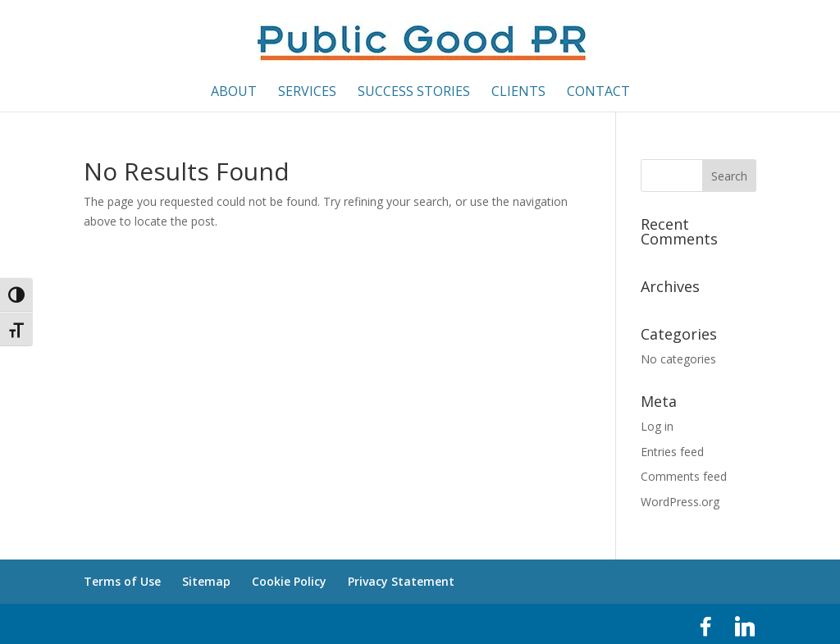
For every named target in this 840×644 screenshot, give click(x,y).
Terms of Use (122, 581)
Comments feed (684, 476)
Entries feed (672, 452)
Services (307, 93)
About (234, 93)
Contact (598, 93)
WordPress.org (680, 502)
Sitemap (206, 581)
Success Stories (414, 93)
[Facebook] (705, 627)
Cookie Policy (289, 581)
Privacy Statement (401, 581)
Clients (518, 93)
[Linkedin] (745, 627)
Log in (657, 426)
